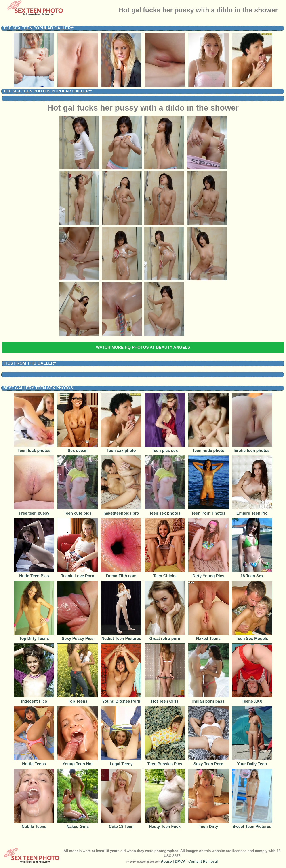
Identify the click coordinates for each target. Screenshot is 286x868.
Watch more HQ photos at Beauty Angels (143, 347)
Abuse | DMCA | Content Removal (189, 861)
